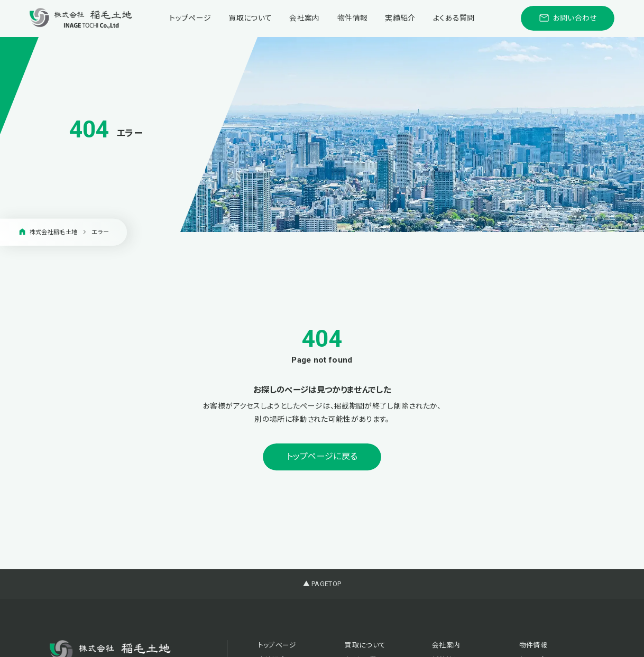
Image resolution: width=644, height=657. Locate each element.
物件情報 (352, 18)
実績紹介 (400, 18)
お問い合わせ (568, 18)
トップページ (190, 18)
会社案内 (304, 18)
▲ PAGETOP (322, 584)
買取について (250, 18)
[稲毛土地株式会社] (81, 18)
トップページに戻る (322, 456)
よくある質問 (454, 18)
